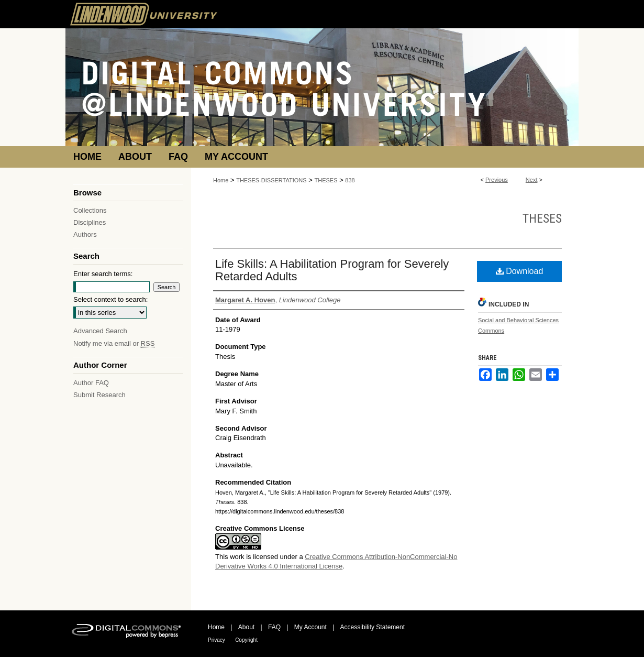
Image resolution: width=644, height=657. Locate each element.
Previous (497, 180)
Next (532, 180)
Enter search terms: (103, 274)
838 (350, 180)
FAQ (274, 627)
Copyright (246, 640)
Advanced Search (100, 331)
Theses (542, 218)
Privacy (216, 640)
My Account (310, 627)
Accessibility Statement (373, 627)
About (246, 627)
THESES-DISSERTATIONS (271, 180)
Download (520, 271)
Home (221, 180)
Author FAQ (91, 383)
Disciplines (90, 222)
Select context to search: (110, 299)
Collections (90, 210)
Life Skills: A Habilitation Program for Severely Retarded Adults (332, 270)
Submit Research (99, 395)
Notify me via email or (114, 343)
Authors (85, 234)
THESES (326, 180)
